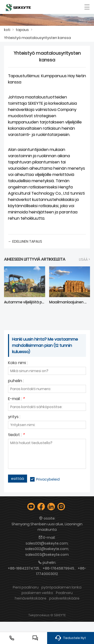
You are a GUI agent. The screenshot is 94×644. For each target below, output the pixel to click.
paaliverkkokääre (64, 598)
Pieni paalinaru (26, 587)
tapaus (22, 30)
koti (7, 30)
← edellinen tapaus (25, 241)
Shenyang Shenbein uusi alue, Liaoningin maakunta (47, 527)
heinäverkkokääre (31, 598)
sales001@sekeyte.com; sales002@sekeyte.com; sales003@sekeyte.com (47, 549)
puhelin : (16, 381)
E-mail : (16, 399)
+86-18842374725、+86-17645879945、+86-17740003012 (47, 571)
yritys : (14, 417)
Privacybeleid (48, 479)
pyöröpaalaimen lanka (61, 587)
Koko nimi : (18, 363)
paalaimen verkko (37, 593)
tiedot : (16, 435)
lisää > (84, 259)
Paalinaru (64, 593)
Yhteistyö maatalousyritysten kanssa (37, 38)
